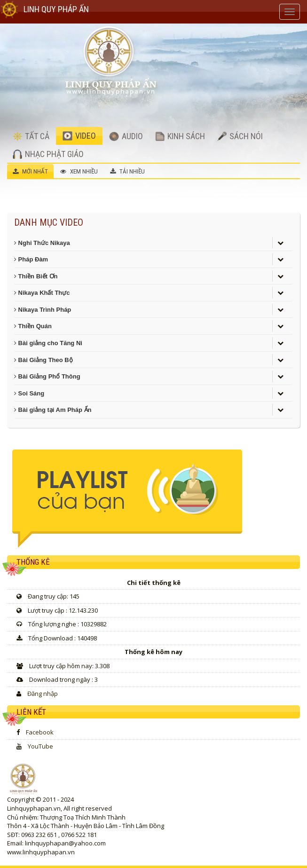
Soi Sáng (29, 393)
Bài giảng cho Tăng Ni (48, 343)
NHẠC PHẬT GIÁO (48, 154)
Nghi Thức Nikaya (42, 243)
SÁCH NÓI (240, 136)
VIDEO (79, 136)
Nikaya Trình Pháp (43, 310)
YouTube (40, 746)
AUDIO (126, 136)
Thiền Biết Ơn (36, 276)
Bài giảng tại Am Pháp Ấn (53, 410)
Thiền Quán (33, 326)
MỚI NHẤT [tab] (30, 171)
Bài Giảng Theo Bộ (43, 360)
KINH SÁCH (180, 136)
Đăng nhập (43, 694)
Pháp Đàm (31, 259)
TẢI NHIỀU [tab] (127, 171)
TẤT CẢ (31, 136)
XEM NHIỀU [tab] (79, 171)
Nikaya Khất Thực (42, 293)
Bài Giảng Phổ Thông (47, 376)
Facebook (40, 732)
